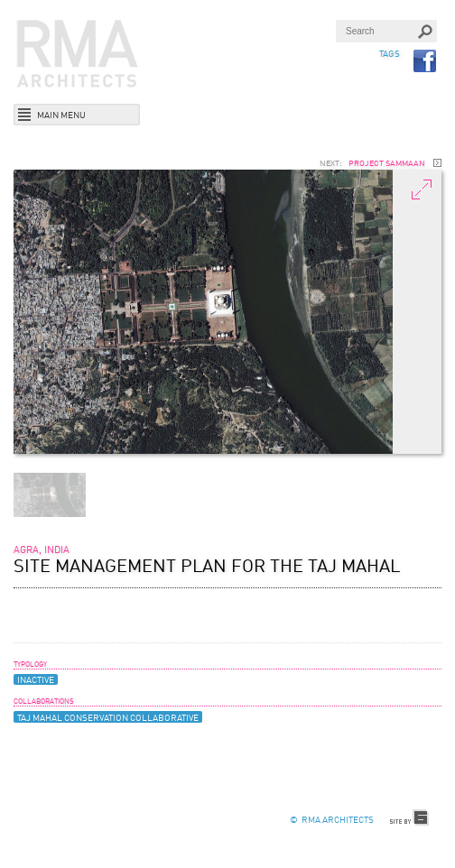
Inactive (36, 680)
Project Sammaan (387, 164)
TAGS (390, 54)
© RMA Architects (332, 820)
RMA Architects (78, 54)
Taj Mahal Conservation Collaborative (108, 718)
